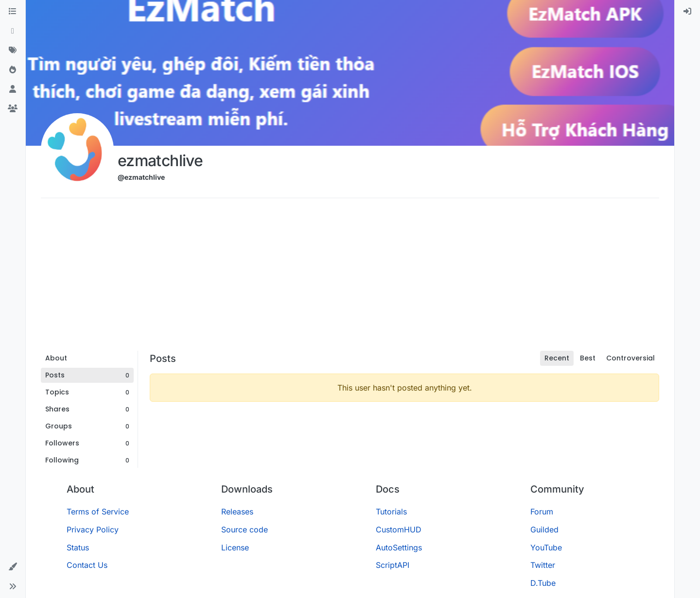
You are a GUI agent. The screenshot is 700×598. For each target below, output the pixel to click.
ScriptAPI (393, 565)
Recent (557, 358)
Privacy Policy (93, 530)
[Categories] (13, 12)
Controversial (630, 358)
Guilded (544, 530)
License (235, 547)
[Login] (687, 12)
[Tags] (13, 51)
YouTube (546, 547)
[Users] (13, 89)
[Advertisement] (350, 278)
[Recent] (13, 31)
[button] (13, 567)
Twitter (543, 565)
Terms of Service (98, 512)
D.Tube (543, 583)
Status (78, 547)
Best (588, 358)
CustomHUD (399, 530)
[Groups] (13, 109)
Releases (237, 512)
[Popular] (13, 70)
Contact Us (87, 565)
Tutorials (391, 512)
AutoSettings (399, 547)
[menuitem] (687, 12)
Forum (542, 512)
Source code (245, 530)
